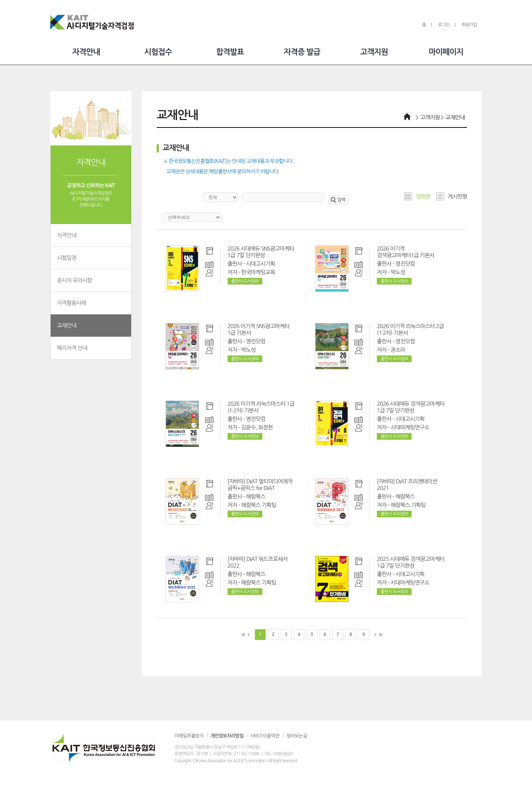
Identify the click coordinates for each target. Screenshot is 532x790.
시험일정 (91, 257)
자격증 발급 (302, 52)
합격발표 (230, 52)
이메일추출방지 (189, 736)
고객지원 (374, 52)
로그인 (444, 25)
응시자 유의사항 (91, 280)
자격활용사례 (91, 302)
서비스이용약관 (265, 736)
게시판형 (457, 196)
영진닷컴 (405, 264)
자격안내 (86, 52)
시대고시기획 (261, 264)
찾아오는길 (297, 736)
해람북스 (256, 496)
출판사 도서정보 (245, 281)
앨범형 (423, 196)
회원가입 (469, 25)
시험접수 (158, 52)
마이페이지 (446, 52)
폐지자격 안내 (91, 348)
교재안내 (91, 325)
